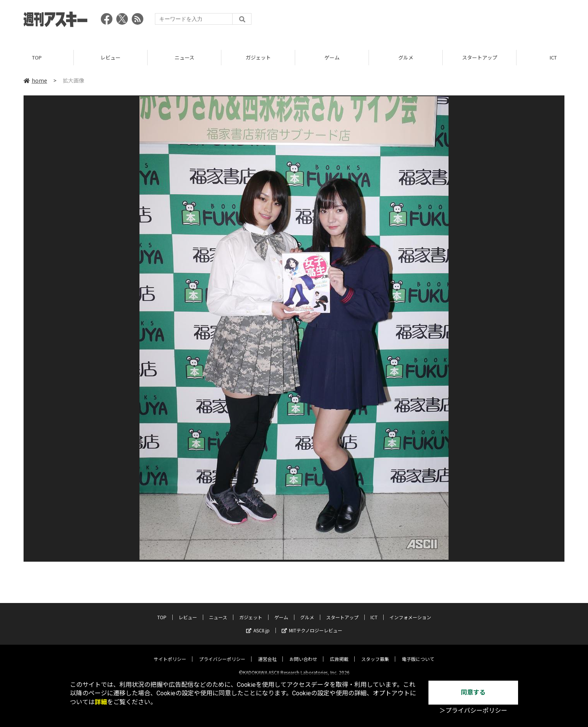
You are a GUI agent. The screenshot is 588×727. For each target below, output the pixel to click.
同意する (473, 692)
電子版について (418, 653)
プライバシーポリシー (222, 653)
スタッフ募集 (375, 653)
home (35, 81)
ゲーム (332, 58)
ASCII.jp (258, 624)
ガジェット (258, 58)
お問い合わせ (303, 653)
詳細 (101, 702)
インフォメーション (410, 611)
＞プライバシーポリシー (473, 711)
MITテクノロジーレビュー (312, 624)
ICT (374, 611)
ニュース (184, 58)
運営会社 (267, 653)
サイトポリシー (170, 653)
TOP (37, 58)
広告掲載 (339, 653)
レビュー (110, 58)
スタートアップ (480, 58)
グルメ (406, 58)
